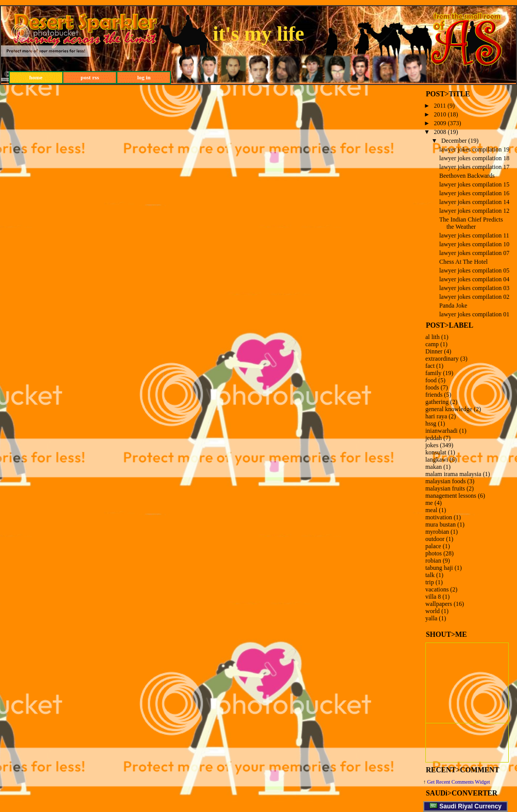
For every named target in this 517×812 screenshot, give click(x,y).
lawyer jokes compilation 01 (474, 314)
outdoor (435, 539)
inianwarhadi (442, 431)
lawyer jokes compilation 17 (474, 167)
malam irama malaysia (453, 474)
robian (433, 561)
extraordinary (442, 359)
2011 (440, 106)
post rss (90, 77)
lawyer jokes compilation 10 (474, 244)
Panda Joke (453, 306)
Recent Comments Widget (463, 782)
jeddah (434, 438)
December (454, 141)
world (433, 611)
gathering (437, 402)
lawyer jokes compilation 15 (474, 184)
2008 (440, 132)
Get (432, 782)
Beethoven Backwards (467, 176)
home (36, 77)
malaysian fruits (445, 488)
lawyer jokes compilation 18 (474, 158)
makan (434, 467)
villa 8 (433, 597)
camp (432, 344)
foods (432, 387)
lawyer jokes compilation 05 (474, 270)
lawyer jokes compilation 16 (474, 193)
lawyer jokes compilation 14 (474, 202)
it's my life (258, 34)
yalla (431, 618)
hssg (431, 424)
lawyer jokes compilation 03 (474, 288)
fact (430, 366)
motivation (439, 517)
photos (434, 553)
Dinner (434, 351)
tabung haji (439, 568)
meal (431, 510)
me (429, 503)
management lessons (451, 496)
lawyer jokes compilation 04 (474, 279)
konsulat (436, 452)
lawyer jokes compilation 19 (474, 149)
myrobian (437, 532)
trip (430, 582)
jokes (432, 445)
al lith (433, 337)
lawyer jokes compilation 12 (474, 211)
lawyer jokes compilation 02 (474, 297)
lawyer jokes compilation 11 (474, 235)
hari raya (436, 416)
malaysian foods (445, 481)
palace (433, 546)
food (431, 380)
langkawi (437, 460)
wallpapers (439, 604)
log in (144, 77)
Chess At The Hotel (463, 262)
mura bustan (441, 525)
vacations (437, 589)
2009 (440, 123)
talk (430, 575)
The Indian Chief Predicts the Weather (471, 223)
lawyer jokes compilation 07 (474, 253)
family (433, 373)
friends (434, 395)
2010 (440, 114)
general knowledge (449, 409)
